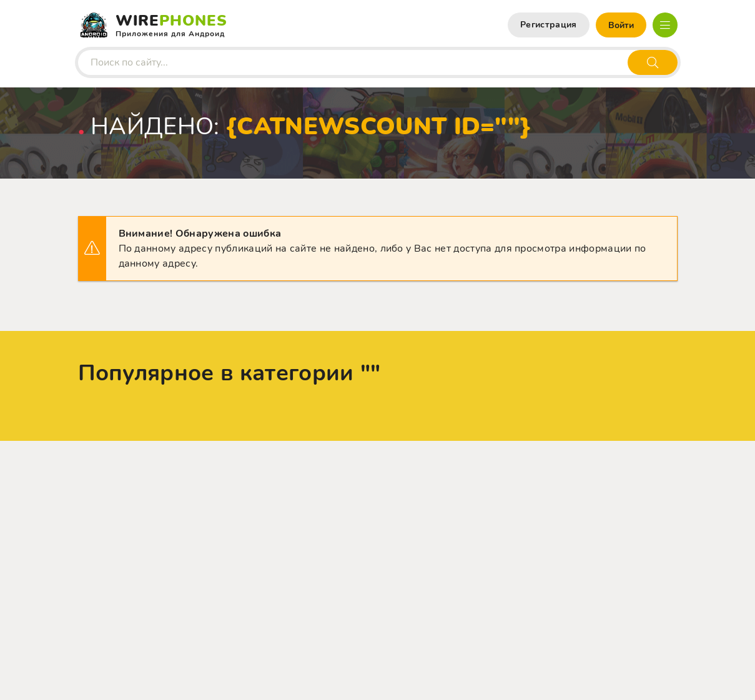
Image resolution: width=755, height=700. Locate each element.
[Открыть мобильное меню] (665, 25)
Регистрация (549, 25)
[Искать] (653, 62)
